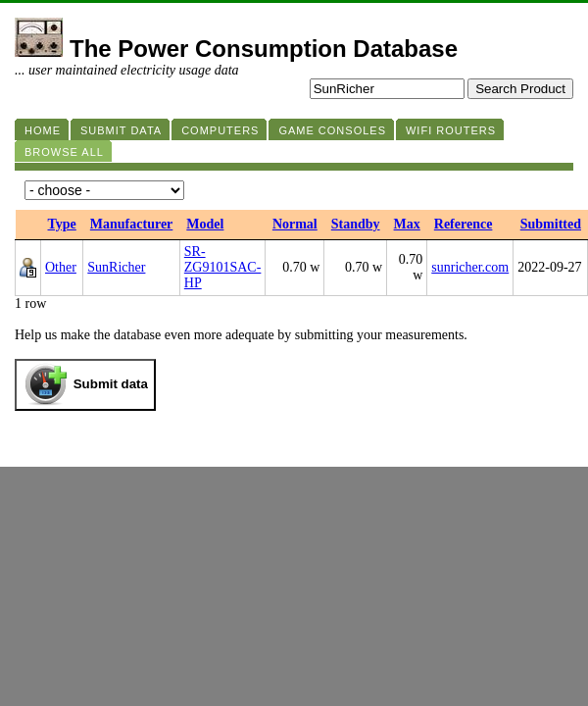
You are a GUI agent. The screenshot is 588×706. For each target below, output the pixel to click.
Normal (295, 224)
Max (407, 224)
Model (205, 224)
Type (62, 224)
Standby (356, 224)
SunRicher (116, 267)
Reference (464, 224)
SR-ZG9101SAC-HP (223, 267)
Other (61, 267)
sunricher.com (470, 267)
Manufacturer (132, 224)
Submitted (551, 224)
